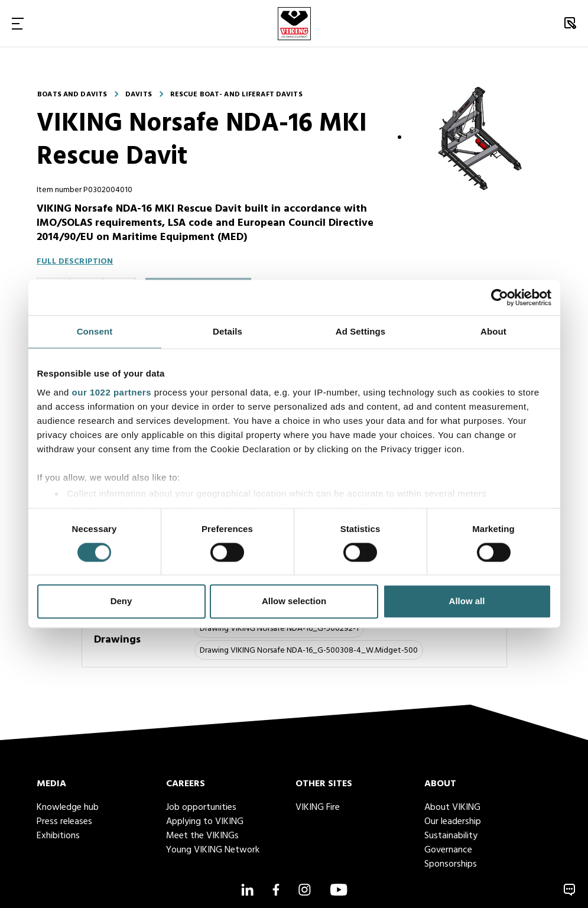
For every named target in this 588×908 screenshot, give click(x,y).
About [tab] (493, 331)
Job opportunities (201, 808)
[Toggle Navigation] (18, 23)
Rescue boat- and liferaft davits (236, 95)
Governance (448, 850)
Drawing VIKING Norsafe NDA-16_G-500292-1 (279, 629)
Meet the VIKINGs (202, 836)
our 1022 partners (112, 392)
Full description (75, 262)
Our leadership (453, 822)
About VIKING (452, 808)
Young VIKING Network (213, 850)
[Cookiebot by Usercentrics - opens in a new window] (500, 297)
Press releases (64, 822)
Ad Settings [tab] (360, 331)
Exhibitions (58, 836)
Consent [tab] (95, 331)
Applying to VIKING (205, 822)
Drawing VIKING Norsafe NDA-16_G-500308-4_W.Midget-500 (309, 651)
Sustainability (451, 836)
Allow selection (294, 601)
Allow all (467, 601)
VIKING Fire (318, 808)
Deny (121, 601)
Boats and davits (72, 95)
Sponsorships (451, 864)
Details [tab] (228, 331)
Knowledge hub (68, 808)
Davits (139, 95)
